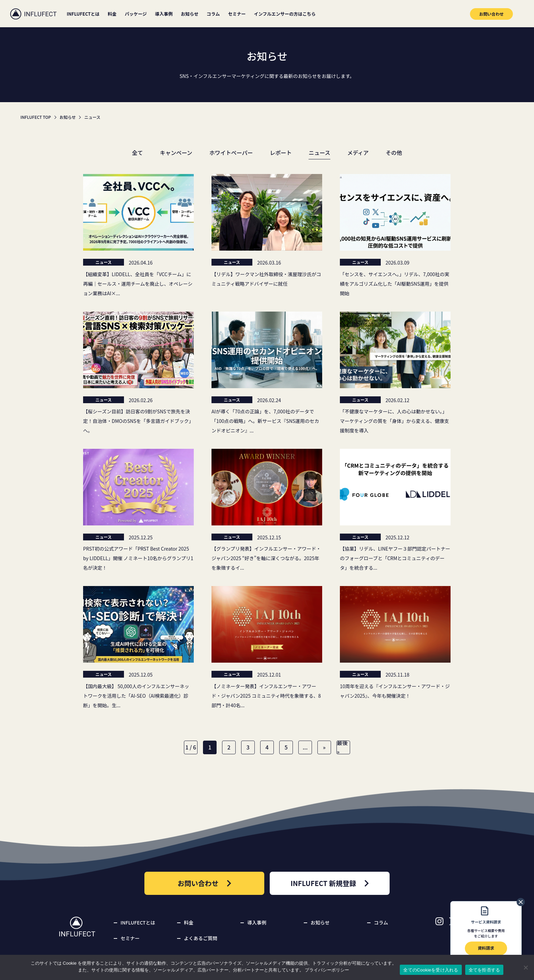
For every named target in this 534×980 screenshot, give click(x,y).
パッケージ (136, 14)
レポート (281, 153)
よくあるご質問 (201, 938)
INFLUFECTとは (83, 14)
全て (137, 153)
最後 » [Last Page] (342, 747)
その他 (394, 153)
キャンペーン (176, 153)
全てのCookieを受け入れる (431, 970)
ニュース (319, 153)
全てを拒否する (484, 970)
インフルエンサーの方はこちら (285, 14)
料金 (112, 14)
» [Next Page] (324, 747)
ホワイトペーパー (231, 153)
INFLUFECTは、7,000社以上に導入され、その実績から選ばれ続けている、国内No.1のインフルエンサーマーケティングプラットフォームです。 (33, 14)
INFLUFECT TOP (36, 117)
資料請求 (486, 939)
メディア (358, 153)
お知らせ (190, 14)
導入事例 (164, 14)
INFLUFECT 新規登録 (330, 883)
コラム (213, 14)
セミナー (237, 14)
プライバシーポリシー (327, 970)
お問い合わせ (491, 14)
